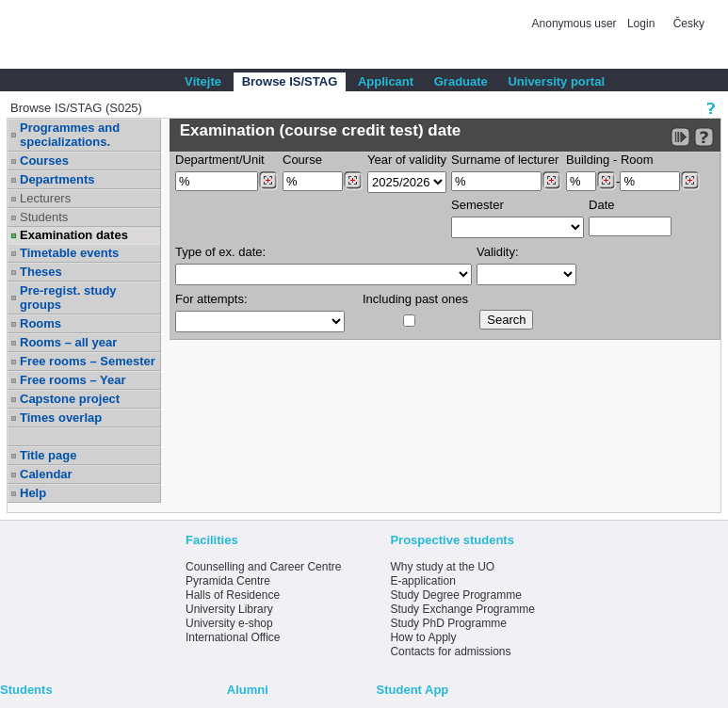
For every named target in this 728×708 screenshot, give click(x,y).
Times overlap (61, 418)
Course (302, 160)
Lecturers (45, 198)
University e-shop (229, 623)
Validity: (498, 252)
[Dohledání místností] (690, 181)
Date (601, 205)
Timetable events (69, 253)
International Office (233, 637)
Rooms (40, 323)
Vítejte (203, 81)
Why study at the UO (442, 567)
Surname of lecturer (505, 160)
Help (33, 493)
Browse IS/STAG (290, 81)
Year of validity (407, 160)
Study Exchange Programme (462, 609)
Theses (41, 272)
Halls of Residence (233, 595)
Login (641, 24)
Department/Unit (220, 160)
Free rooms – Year (73, 380)
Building (588, 160)
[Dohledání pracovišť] (268, 181)
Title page (48, 455)
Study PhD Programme (448, 623)
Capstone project (70, 399)
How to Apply (423, 637)
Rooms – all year (68, 342)
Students (44, 217)
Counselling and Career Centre (263, 567)
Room (637, 160)
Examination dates (74, 235)
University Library (229, 609)
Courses (44, 161)
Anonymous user (576, 24)
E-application (422, 581)
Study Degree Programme (455, 595)
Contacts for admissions (450, 652)
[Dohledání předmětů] (353, 181)
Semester (477, 205)
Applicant (386, 81)
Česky (689, 24)
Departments (57, 179)
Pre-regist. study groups (68, 298)
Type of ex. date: (220, 252)
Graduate (461, 81)
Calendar (46, 474)
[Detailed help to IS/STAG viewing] (704, 137)
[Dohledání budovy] (606, 181)
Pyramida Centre (228, 581)
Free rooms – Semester (88, 361)
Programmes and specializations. (70, 135)
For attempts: (211, 299)
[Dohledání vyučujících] (551, 181)
